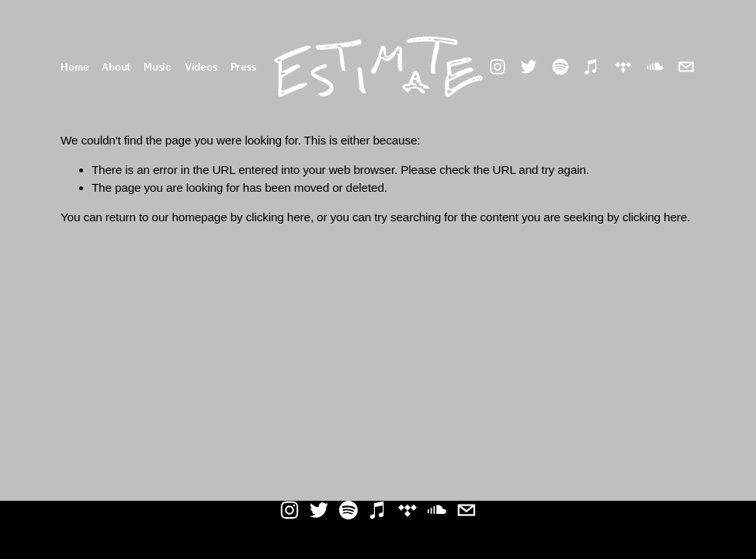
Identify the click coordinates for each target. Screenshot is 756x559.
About (116, 67)
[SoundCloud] (655, 67)
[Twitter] (529, 67)
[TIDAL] (623, 67)
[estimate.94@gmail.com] (686, 67)
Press (243, 67)
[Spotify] (560, 67)
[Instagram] (498, 67)
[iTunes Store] (591, 67)
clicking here (278, 217)
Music (158, 67)
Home (75, 67)
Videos (201, 67)
